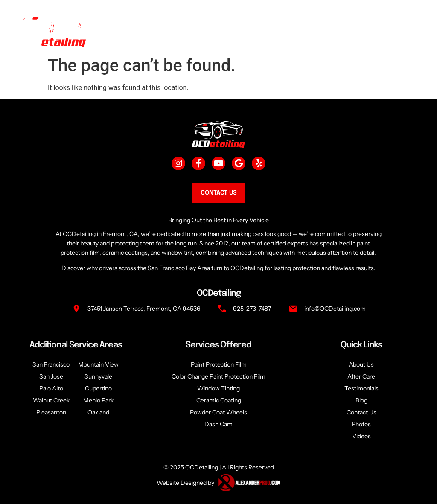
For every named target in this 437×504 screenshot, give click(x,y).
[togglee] (410, 31)
